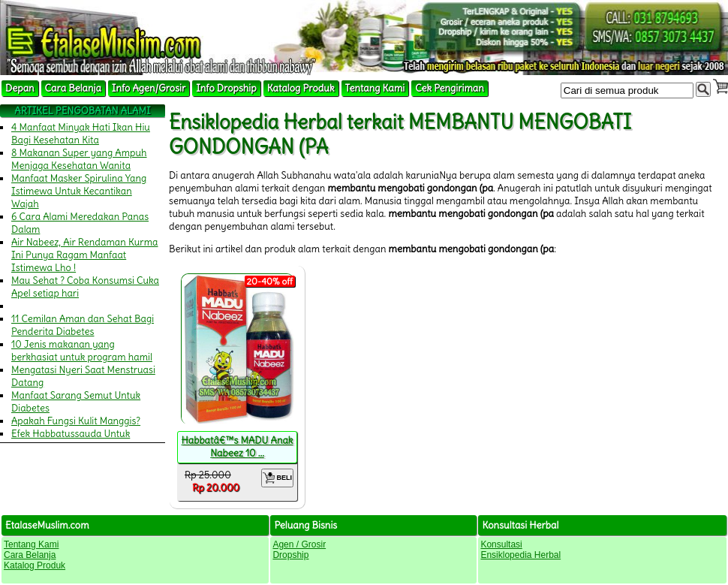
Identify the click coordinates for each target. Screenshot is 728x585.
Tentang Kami (375, 88)
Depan (20, 88)
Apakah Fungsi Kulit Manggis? (76, 421)
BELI (277, 478)
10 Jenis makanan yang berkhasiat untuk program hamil (82, 351)
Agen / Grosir (299, 544)
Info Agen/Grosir (149, 88)
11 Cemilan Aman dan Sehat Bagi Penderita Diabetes (83, 325)
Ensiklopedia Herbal (520, 555)
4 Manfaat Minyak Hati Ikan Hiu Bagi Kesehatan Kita (81, 134)
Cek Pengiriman (450, 88)
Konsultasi (501, 544)
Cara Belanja (73, 88)
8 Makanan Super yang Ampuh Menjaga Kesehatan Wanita (79, 159)
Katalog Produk (301, 88)
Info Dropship (226, 88)
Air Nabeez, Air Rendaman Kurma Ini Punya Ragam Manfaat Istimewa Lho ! (85, 255)
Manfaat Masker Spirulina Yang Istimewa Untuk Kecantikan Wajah (79, 191)
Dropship (290, 555)
